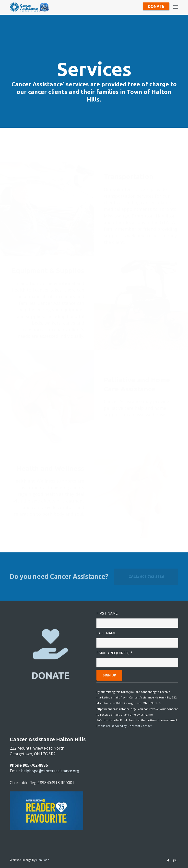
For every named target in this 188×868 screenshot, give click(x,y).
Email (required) (114, 653)
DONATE (51, 676)
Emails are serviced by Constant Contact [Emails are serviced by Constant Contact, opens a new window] (124, 726)
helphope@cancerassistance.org (50, 771)
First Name (107, 613)
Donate (156, 6)
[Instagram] (175, 861)
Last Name (106, 633)
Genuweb (43, 860)
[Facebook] (168, 861)
